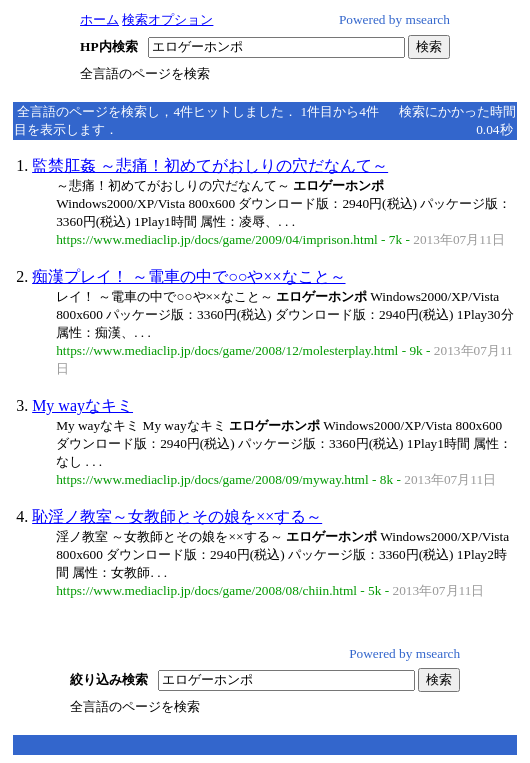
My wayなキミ (82, 405)
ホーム (99, 19)
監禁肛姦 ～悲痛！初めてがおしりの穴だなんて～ (210, 165)
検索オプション (167, 19)
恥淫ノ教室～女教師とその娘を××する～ (177, 516)
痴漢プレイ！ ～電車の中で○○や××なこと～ (188, 276)
